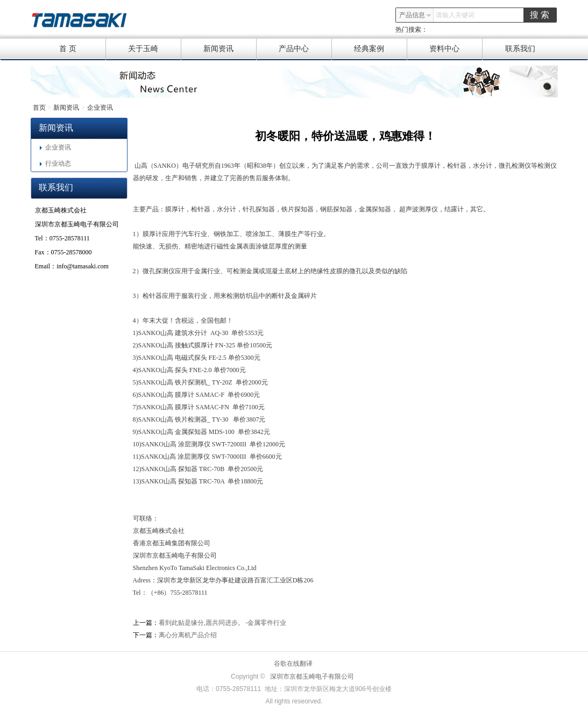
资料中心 (456, 49)
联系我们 (520, 49)
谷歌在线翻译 (293, 664)
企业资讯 (100, 108)
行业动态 (55, 163)
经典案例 (381, 49)
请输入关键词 (455, 15)
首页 (39, 108)
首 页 (82, 49)
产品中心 (305, 49)
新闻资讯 (230, 49)
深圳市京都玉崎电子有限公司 (312, 677)
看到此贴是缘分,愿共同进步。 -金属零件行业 (223, 623)
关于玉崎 (155, 49)
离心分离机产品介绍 (188, 635)
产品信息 (415, 15)
